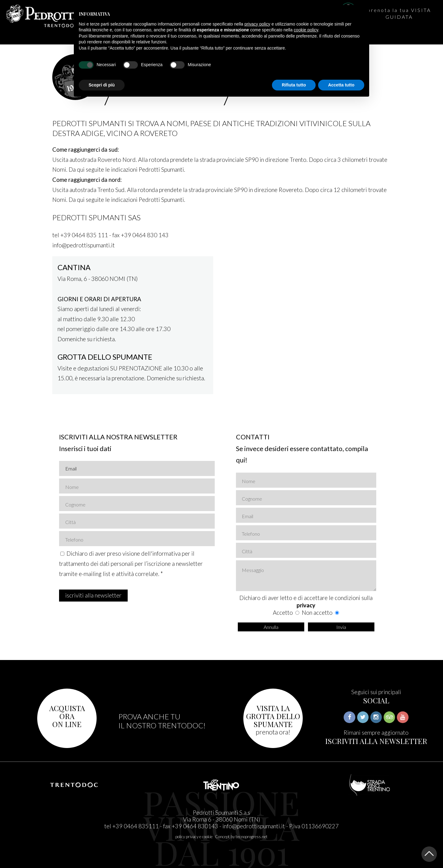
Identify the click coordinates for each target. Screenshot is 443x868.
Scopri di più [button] (102, 85)
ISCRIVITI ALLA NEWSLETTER (376, 741)
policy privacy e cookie (194, 837)
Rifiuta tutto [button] (294, 85)
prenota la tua (399, 13)
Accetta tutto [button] (341, 85)
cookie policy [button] (306, 30)
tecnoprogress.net (252, 837)
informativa (166, 554)
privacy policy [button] (257, 24)
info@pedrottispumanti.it (254, 826)
